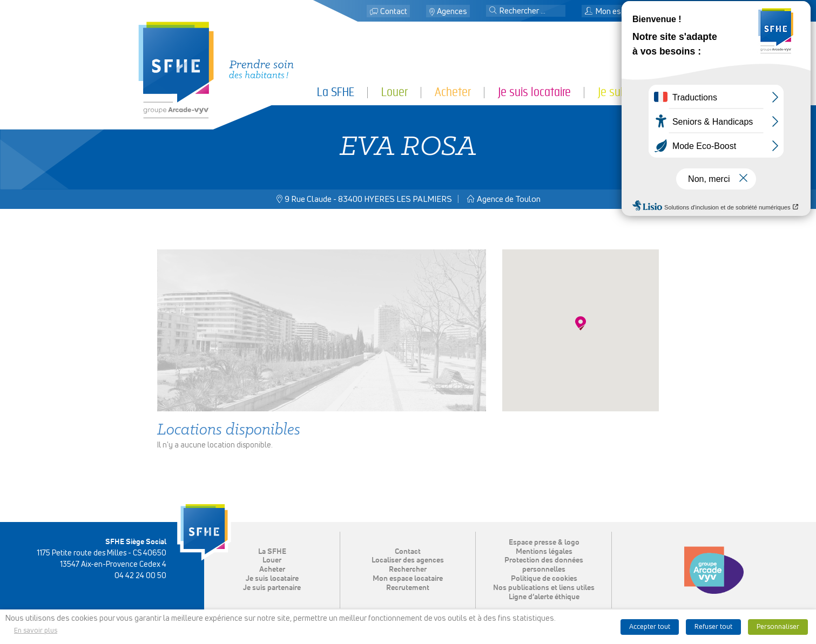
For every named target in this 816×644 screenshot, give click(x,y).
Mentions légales (544, 552)
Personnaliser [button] (778, 627)
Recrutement (408, 588)
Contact (394, 12)
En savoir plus (36, 631)
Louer (394, 92)
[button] (493, 11)
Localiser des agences (408, 560)
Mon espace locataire (627, 12)
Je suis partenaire (638, 92)
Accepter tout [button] (650, 627)
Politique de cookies (544, 579)
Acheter (453, 92)
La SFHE (336, 92)
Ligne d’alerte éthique (544, 597)
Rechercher (408, 570)
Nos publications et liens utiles (544, 588)
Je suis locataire (534, 92)
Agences (452, 12)
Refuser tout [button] (713, 627)
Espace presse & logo (544, 543)
